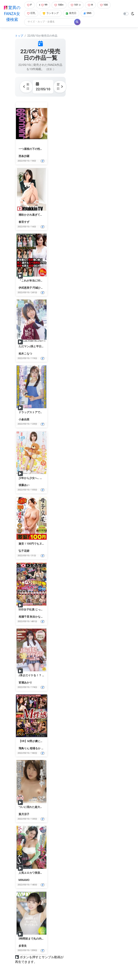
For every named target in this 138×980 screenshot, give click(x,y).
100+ (59, 5)
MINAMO (24, 880)
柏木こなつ (25, 354)
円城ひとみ (39, 288)
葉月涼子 (24, 814)
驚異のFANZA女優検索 (12, 14)
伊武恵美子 (25, 288)
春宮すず (24, 222)
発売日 (71, 13)
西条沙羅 (24, 156)
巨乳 (31, 13)
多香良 (23, 946)
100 (104, 5)
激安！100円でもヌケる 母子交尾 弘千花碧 (44, 544)
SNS (88, 13)
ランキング (51, 13)
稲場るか (35, 748)
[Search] (50, 22)
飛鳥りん (24, 748)
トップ (19, 36)
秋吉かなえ (37, 617)
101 (76, 5)
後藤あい (24, 485)
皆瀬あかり (25, 683)
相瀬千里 (24, 617)
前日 (26, 86)
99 (43, 5)
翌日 (60, 86)
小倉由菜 (24, 419)
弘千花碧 (24, 551)
